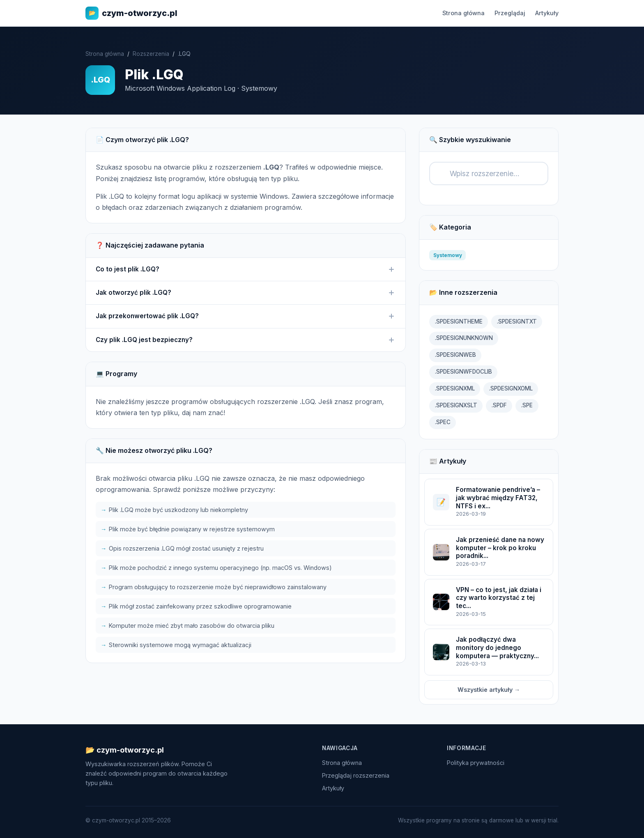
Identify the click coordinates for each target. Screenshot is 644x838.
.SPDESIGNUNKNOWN (464, 338)
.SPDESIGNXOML (511, 388)
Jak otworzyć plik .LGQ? (246, 293)
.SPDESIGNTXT (517, 321)
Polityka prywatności (476, 763)
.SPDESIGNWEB (455, 355)
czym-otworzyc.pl (131, 13)
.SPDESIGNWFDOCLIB (463, 372)
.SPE (527, 405)
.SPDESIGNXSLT (456, 405)
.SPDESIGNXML (455, 388)
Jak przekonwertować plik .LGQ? (246, 316)
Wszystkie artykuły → (489, 690)
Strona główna (463, 13)
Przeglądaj (510, 13)
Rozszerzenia (151, 54)
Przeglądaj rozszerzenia (356, 775)
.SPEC (443, 422)
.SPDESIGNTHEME (459, 321)
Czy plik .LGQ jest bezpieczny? (246, 340)
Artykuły (547, 13)
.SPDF (499, 405)
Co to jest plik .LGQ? (246, 269)
